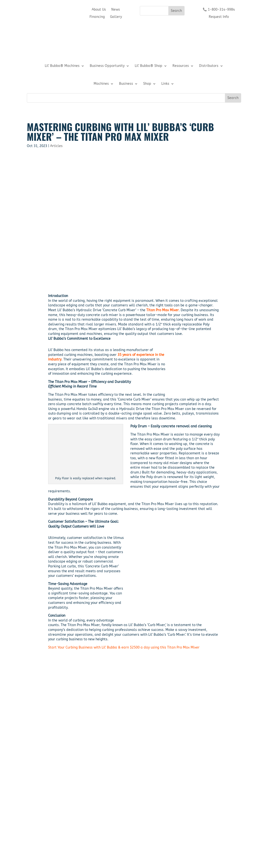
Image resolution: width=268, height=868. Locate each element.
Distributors (209, 66)
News (116, 10)
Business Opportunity (107, 66)
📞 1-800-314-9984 (219, 10)
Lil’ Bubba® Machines (62, 66)
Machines (101, 84)
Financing (97, 17)
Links (165, 84)
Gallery (116, 17)
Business (126, 84)
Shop (147, 84)
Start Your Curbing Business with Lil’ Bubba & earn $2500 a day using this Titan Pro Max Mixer (124, 647)
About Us (99, 10)
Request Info (219, 17)
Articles (56, 146)
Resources (181, 66)
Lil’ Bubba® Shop (149, 66)
